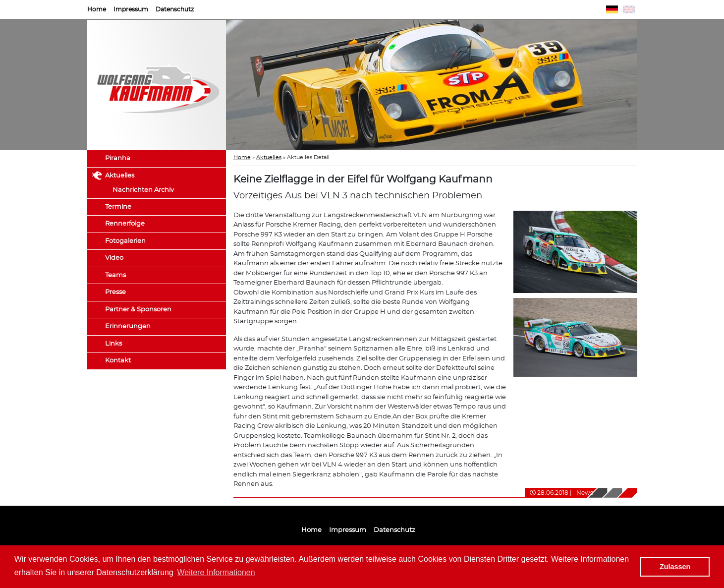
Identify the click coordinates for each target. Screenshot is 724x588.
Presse (115, 292)
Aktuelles (120, 176)
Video (114, 258)
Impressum (131, 9)
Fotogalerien (125, 241)
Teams (115, 275)
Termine (118, 207)
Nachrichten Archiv (143, 190)
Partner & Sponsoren (138, 310)
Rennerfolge (125, 224)
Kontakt (118, 361)
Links (113, 344)
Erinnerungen (128, 326)
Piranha (118, 158)
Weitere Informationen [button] (216, 572)
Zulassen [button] (675, 567)
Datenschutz (175, 9)
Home (97, 9)
